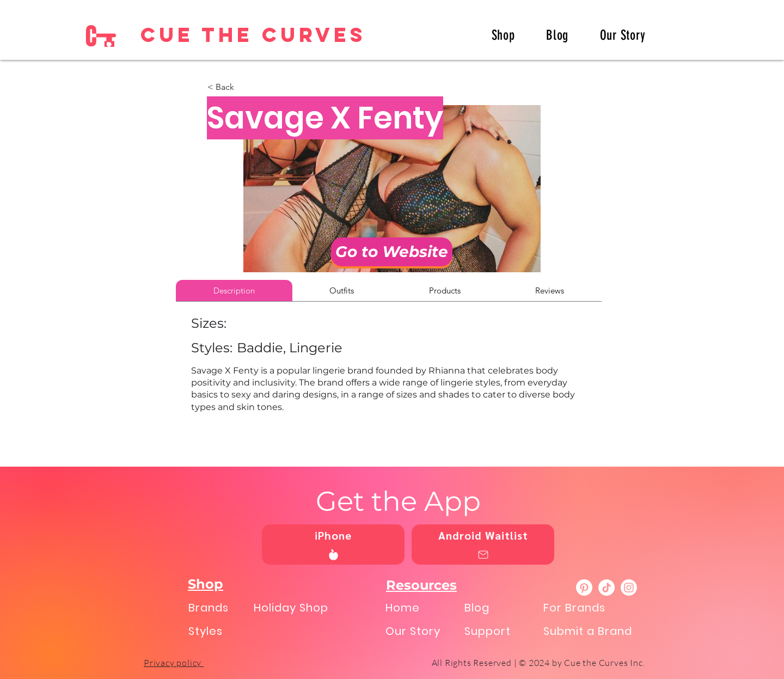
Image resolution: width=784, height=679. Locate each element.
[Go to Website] (392, 252)
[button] (243, 87)
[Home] (422, 607)
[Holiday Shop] (304, 607)
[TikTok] (607, 588)
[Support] (501, 631)
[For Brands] (593, 607)
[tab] (234, 290)
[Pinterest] (584, 588)
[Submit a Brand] (593, 631)
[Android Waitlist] (483, 545)
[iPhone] (333, 545)
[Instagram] (629, 588)
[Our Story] (422, 631)
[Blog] (501, 607)
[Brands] (218, 607)
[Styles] (218, 631)
